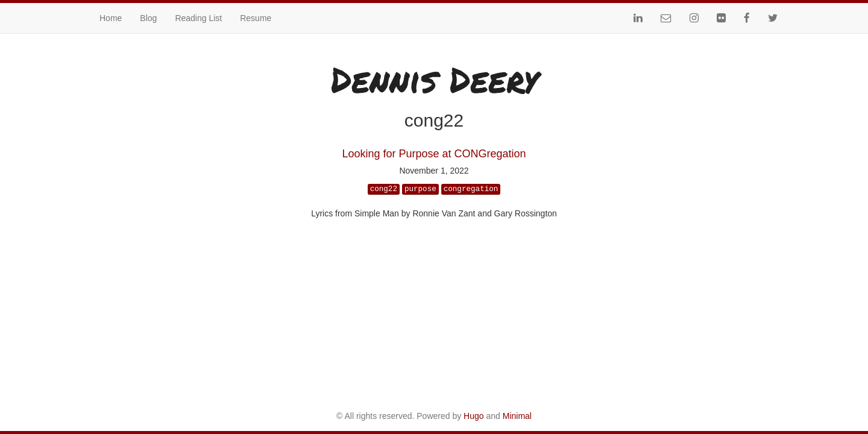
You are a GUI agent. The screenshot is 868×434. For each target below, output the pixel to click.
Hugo (473, 416)
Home (111, 18)
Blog (148, 18)
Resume (256, 18)
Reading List (198, 18)
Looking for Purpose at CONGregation (434, 154)
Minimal (517, 416)
